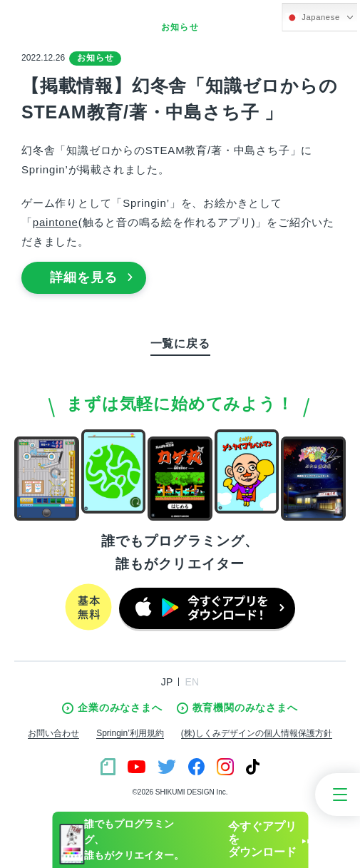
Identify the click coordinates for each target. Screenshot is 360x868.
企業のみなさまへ (112, 708)
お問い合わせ (53, 733)
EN (192, 682)
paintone (56, 222)
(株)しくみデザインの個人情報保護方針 (257, 733)
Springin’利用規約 (130, 733)
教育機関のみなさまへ (237, 708)
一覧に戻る (180, 343)
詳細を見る (92, 277)
